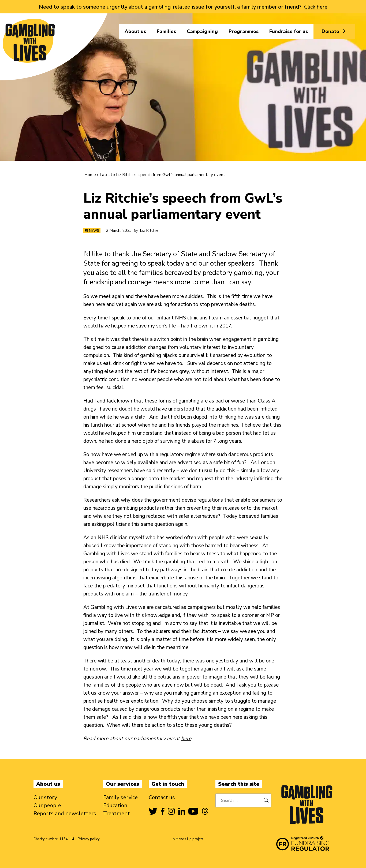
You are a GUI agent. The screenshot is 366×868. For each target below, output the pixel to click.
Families (166, 31)
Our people (47, 805)
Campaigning (202, 31)
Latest (106, 175)
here (186, 739)
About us (135, 31)
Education (115, 805)
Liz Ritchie (149, 230)
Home (90, 175)
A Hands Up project (188, 839)
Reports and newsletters (65, 813)
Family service (120, 797)
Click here (316, 7)
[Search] (266, 800)
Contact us (162, 797)
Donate (334, 31)
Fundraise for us (289, 31)
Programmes (244, 31)
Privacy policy (89, 839)
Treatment (117, 813)
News (92, 231)
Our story (45, 797)
